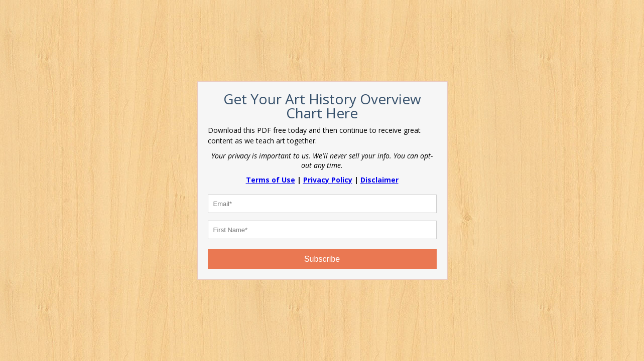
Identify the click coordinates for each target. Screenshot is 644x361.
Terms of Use (271, 180)
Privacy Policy (328, 180)
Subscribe (322, 259)
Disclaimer (379, 180)
